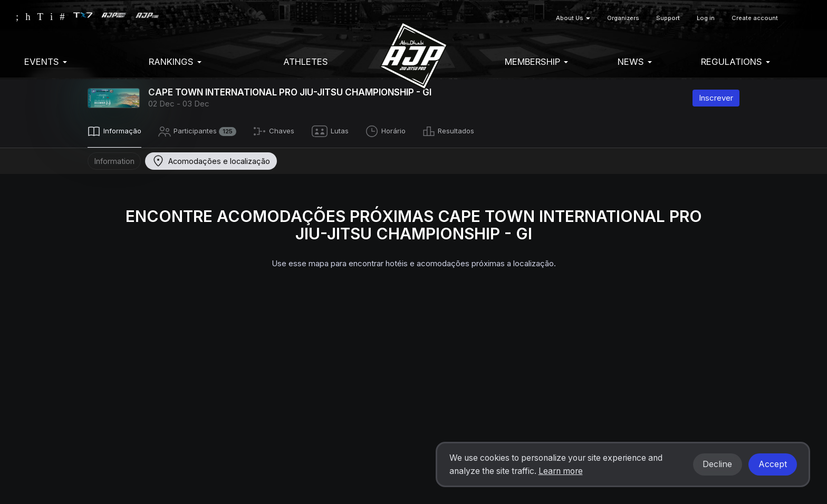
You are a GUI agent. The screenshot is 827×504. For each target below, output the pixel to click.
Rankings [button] (175, 62)
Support (668, 18)
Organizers (623, 18)
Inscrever (716, 98)
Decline (717, 464)
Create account (755, 18)
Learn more (561, 471)
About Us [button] (573, 18)
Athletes (306, 62)
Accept (773, 464)
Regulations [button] (735, 62)
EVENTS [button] (46, 62)
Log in (706, 18)
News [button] (635, 62)
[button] (799, 18)
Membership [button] (536, 62)
